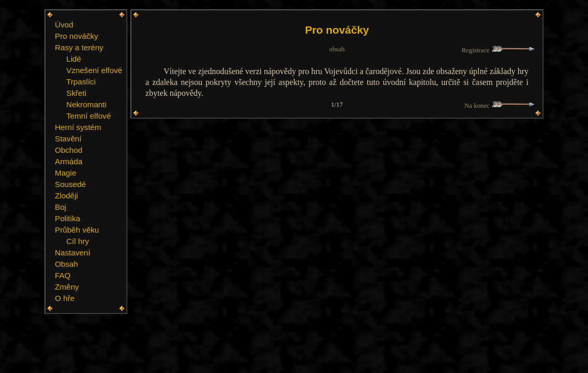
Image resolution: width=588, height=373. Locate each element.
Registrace (498, 50)
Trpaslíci (81, 82)
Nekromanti (86, 104)
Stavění (68, 139)
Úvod (64, 25)
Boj (61, 207)
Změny (67, 287)
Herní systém (78, 127)
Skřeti (76, 93)
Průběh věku (77, 230)
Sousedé (70, 184)
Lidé (74, 59)
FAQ (63, 275)
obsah (337, 49)
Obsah (67, 264)
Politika (68, 218)
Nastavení (72, 253)
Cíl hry (78, 241)
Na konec (499, 106)
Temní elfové (89, 116)
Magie (65, 173)
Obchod (69, 150)
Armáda (69, 161)
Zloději (67, 196)
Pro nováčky (77, 36)
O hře (65, 298)
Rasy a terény (79, 47)
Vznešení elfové (94, 70)
